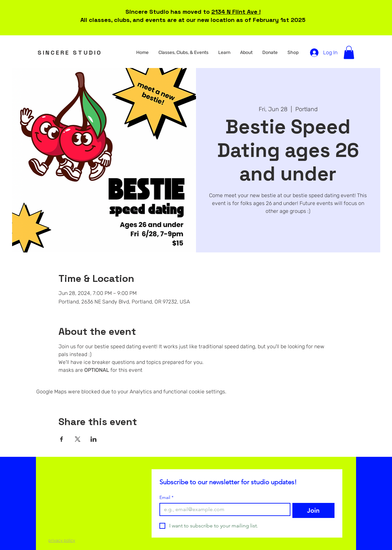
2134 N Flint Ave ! (236, 12)
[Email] (223, 509)
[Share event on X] (78, 439)
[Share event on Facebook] (62, 439)
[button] (183, 53)
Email (166, 498)
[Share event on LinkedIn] (94, 439)
